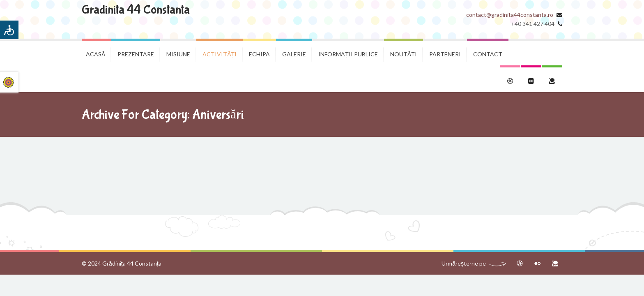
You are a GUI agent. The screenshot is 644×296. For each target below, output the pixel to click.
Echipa (259, 54)
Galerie (294, 54)
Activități (220, 54)
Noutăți (404, 54)
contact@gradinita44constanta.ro (510, 15)
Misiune (178, 54)
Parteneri (445, 54)
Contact (488, 54)
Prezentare (136, 54)
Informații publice (348, 54)
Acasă (95, 54)
